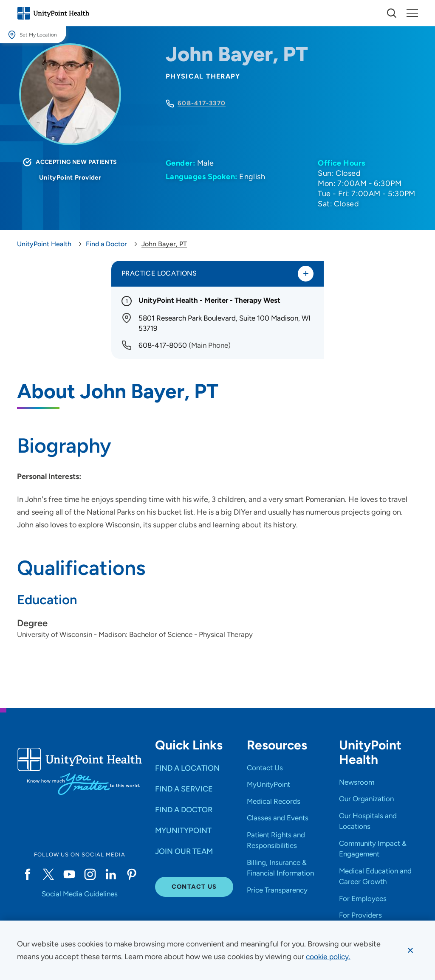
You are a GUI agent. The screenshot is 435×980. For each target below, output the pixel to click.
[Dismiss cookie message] (410, 950)
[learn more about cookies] (329, 957)
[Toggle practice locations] (305, 274)
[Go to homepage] (53, 13)
